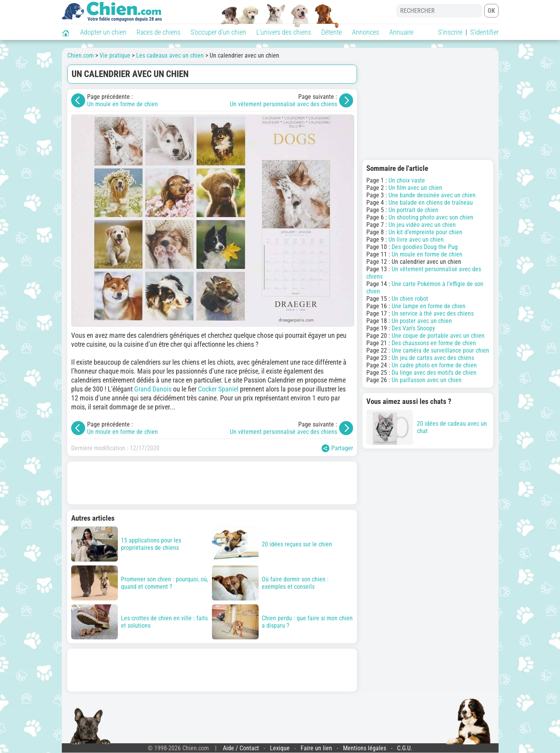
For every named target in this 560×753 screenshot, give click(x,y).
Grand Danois (153, 389)
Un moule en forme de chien (122, 104)
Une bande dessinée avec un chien (432, 195)
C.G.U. (405, 748)
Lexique (280, 748)
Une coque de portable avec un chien (438, 336)
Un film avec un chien (415, 188)
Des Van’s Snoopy (413, 328)
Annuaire (401, 32)
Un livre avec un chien (416, 240)
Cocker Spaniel (218, 389)
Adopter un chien (103, 32)
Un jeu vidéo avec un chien (422, 225)
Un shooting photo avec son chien (431, 217)
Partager (337, 448)
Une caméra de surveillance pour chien (440, 350)
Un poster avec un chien (422, 321)
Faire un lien (316, 748)
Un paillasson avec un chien (427, 380)
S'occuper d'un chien (218, 32)
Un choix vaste (407, 180)
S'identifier (484, 32)
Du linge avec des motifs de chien (434, 373)
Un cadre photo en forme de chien (434, 365)
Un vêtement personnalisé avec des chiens (283, 104)
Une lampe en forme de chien (429, 306)
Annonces (366, 32)
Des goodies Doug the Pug (425, 247)
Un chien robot (410, 299)
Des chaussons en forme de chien (434, 343)
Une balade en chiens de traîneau (431, 203)
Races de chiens (158, 32)
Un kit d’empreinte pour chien (425, 232)
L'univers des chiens (284, 32)
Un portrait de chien (413, 210)
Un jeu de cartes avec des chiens (433, 358)
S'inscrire (450, 32)
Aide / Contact (241, 748)
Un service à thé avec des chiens (433, 313)
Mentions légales (365, 748)
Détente (332, 32)
